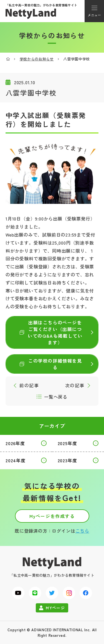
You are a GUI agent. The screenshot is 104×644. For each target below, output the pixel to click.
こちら (82, 531)
